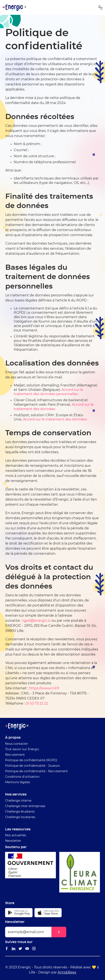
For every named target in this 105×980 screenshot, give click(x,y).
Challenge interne (18, 801)
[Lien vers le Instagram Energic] (34, 949)
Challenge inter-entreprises (25, 806)
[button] (100, 7)
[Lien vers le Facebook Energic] (7, 949)
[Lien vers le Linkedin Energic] (14, 949)
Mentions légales (18, 782)
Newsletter (13, 841)
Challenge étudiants (20, 812)
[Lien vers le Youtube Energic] (27, 949)
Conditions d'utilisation (22, 777)
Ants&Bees (67, 972)
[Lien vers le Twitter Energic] (20, 949)
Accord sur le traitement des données (55, 419)
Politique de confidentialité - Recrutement (36, 771)
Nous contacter (17, 744)
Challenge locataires (20, 817)
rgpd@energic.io (36, 621)
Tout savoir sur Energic (22, 749)
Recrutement (15, 755)
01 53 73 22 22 (37, 704)
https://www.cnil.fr (44, 688)
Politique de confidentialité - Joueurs (32, 766)
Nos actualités (16, 835)
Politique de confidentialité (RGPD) (31, 760)
